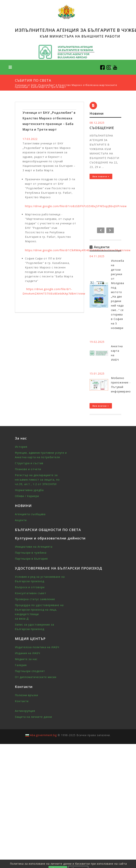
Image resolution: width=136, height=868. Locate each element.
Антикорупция (25, 711)
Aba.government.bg (43, 735)
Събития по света (33, 80)
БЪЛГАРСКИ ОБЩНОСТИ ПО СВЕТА (48, 530)
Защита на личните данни (33, 717)
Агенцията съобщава (30, 514)
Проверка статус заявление (35, 599)
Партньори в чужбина (31, 553)
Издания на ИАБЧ (28, 653)
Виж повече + (101, 176)
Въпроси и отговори (30, 587)
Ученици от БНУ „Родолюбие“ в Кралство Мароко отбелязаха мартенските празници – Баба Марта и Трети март (66, 86)
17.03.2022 (30, 139)
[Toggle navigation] (10, 67)
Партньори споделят (30, 671)
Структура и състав (29, 463)
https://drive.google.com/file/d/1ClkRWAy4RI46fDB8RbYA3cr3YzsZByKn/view (78, 250)
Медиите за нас (26, 659)
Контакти (22, 701)
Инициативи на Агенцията (34, 547)
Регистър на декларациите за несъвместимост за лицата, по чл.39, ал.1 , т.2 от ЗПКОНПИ (37, 480)
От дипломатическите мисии (36, 677)
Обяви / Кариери (27, 496)
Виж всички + (101, 406)
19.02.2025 (97, 342)
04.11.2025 (97, 256)
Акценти (21, 520)
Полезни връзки (26, 695)
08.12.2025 (97, 123)
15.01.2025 (97, 373)
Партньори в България (31, 559)
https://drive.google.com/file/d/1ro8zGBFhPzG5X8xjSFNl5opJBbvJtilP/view (76, 206)
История (21, 447)
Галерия (21, 665)
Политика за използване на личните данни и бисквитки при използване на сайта (68, 864)
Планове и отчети (28, 469)
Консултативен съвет (31, 593)
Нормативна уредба (29, 490)
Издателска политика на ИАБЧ (37, 647)
